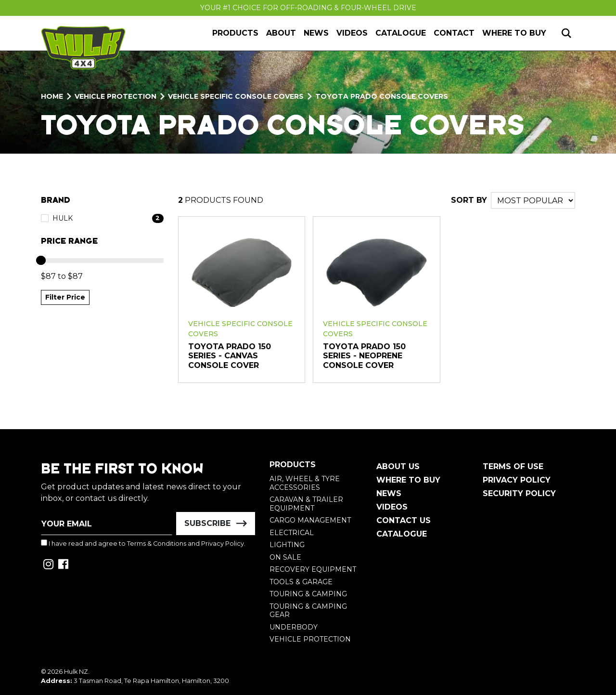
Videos (352, 33)
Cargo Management (310, 520)
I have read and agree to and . (143, 543)
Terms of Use (513, 466)
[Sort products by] (533, 200)
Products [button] (235, 33)
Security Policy (519, 493)
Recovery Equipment (313, 569)
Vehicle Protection (310, 639)
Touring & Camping (308, 594)
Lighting (287, 545)
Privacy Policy (223, 544)
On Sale (285, 557)
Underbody (294, 627)
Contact (454, 33)
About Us (398, 466)
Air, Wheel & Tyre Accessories (305, 483)
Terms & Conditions (157, 544)
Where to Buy (514, 33)
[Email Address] (107, 524)
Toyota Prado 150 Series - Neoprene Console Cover (364, 356)
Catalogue (401, 33)
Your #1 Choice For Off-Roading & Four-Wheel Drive (308, 8)
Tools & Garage (301, 582)
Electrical (292, 533)
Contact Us (404, 520)
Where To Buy (408, 480)
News (316, 33)
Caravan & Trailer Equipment (306, 504)
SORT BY (469, 200)
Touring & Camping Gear (308, 611)
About (281, 33)
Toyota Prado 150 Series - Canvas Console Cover (230, 356)
